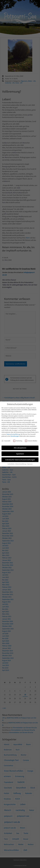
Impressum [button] (30, 464)
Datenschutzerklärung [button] (21, 464)
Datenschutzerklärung (13, 434)
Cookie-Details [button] (11, 464)
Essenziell (6, 441)
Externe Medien (31, 441)
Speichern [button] (20, 454)
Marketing (18, 441)
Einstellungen (15, 436)
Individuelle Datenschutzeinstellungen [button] (20, 460)
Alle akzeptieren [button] (20, 448)
